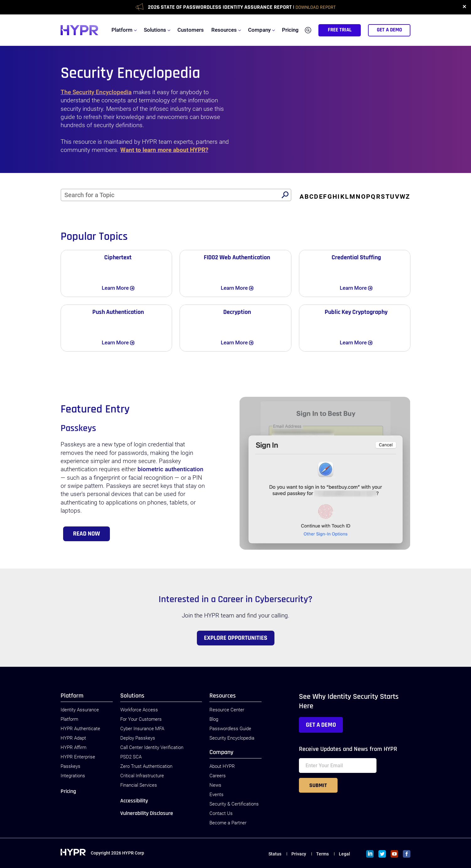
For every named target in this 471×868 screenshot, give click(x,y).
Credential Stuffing (356, 257)
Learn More (124, 288)
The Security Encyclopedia (96, 92)
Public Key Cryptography (356, 312)
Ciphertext (118, 257)
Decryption (237, 312)
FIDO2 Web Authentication (237, 257)
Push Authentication (118, 312)
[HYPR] (79, 30)
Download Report (316, 7)
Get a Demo (321, 725)
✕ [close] (464, 7)
